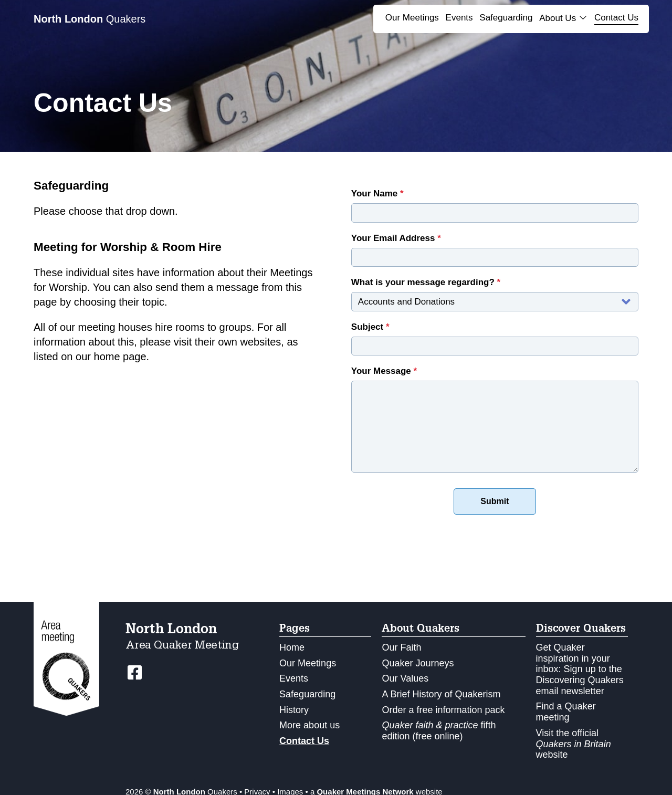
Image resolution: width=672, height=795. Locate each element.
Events (459, 18)
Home (292, 647)
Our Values (405, 678)
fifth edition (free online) (439, 731)
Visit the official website (574, 744)
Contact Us (616, 18)
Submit (495, 501)
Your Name (377, 193)
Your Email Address (396, 238)
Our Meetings (412, 18)
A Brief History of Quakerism (441, 694)
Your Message (384, 371)
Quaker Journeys (418, 663)
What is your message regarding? (426, 282)
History (294, 710)
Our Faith (401, 647)
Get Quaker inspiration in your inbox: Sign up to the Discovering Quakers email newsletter (580, 669)
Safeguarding (506, 18)
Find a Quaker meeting (566, 712)
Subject (370, 327)
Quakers (90, 19)
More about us (309, 725)
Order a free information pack (443, 710)
